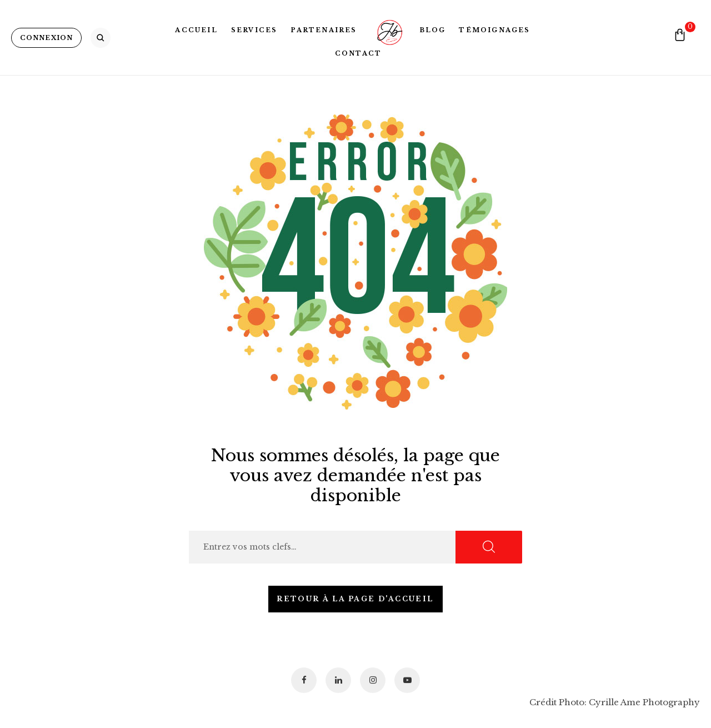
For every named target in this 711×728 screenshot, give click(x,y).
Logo (388, 30)
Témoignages (494, 30)
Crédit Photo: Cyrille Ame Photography (615, 702)
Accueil (196, 30)
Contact (358, 53)
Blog (433, 30)
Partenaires (324, 30)
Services (254, 30)
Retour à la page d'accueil (355, 599)
